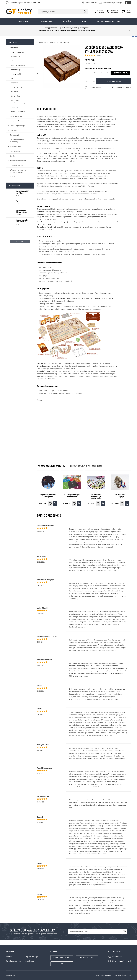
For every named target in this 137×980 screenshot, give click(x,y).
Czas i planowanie (18, 52)
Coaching (14, 130)
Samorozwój (15, 135)
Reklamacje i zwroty (87, 957)
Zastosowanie (15, 146)
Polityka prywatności (14, 961)
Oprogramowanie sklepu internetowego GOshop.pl (112, 975)
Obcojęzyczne (15, 151)
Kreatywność (16, 74)
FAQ (62, 964)
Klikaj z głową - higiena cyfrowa (22, 211)
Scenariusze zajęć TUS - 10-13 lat (22, 221)
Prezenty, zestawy (17, 165)
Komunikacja (16, 70)
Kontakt (9, 957)
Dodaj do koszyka (114, 81)
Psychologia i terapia (18, 126)
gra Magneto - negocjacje (120, 495)
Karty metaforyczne (17, 121)
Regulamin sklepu (32, 957)
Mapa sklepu (11, 975)
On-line (13, 156)
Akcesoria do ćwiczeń (18, 161)
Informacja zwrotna (18, 65)
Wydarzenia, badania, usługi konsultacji (18, 171)
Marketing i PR (16, 78)
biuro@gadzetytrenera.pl (112, 3)
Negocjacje (15, 83)
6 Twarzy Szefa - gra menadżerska (72, 495)
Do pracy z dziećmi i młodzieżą (17, 141)
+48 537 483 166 (91, 3)
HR (12, 61)
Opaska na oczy (21, 201)
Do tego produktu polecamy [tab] (52, 466)
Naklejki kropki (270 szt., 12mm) (23, 192)
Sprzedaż (14, 91)
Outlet (12, 177)
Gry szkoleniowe (16, 116)
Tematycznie (15, 48)
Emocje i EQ (15, 56)
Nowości (67, 21)
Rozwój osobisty (17, 87)
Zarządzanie (15, 107)
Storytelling (15, 96)
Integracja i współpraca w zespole (19, 101)
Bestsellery (46, 21)
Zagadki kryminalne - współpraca (48, 495)
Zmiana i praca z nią (18, 111)
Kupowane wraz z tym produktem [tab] (86, 466)
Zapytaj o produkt (95, 87)
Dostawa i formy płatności (109, 21)
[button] (87, 81)
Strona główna (23, 21)
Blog (84, 21)
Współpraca (29, 961)
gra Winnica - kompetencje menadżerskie (96, 497)
